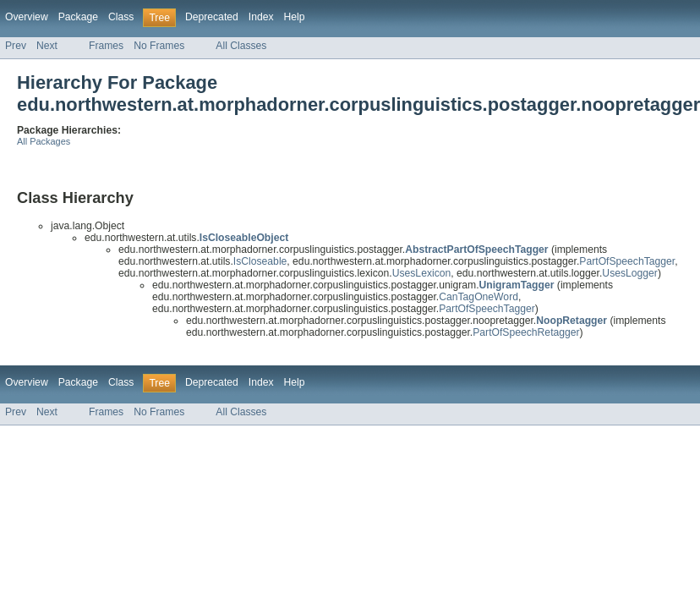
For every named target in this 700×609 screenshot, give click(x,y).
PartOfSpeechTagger (627, 261)
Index (261, 17)
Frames (106, 46)
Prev (16, 46)
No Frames (159, 46)
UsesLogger (630, 273)
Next (47, 46)
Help (295, 17)
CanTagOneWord (479, 297)
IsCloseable (260, 261)
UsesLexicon (422, 273)
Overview (27, 17)
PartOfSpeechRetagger (526, 332)
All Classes (241, 46)
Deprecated (212, 17)
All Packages (44, 141)
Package (78, 17)
